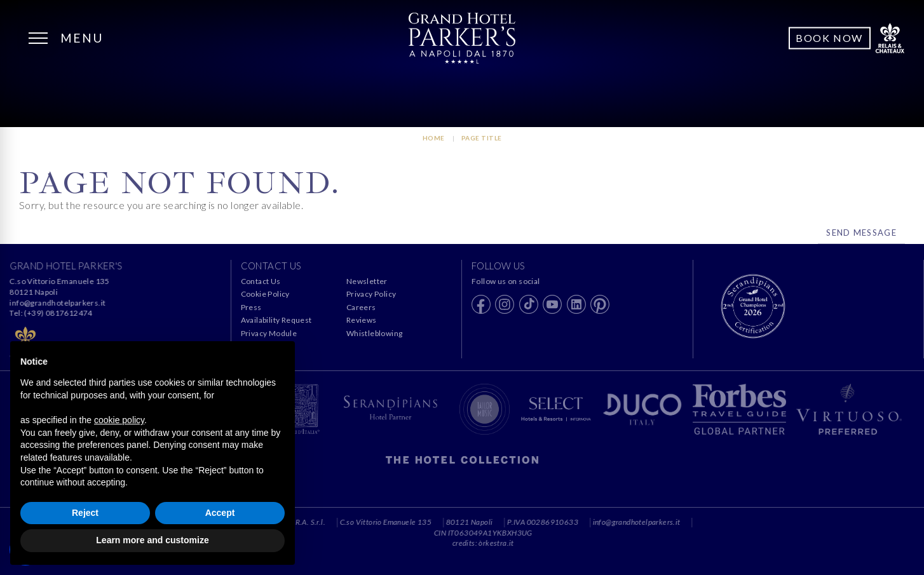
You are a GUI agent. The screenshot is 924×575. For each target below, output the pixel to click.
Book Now (829, 38)
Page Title (482, 138)
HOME (434, 138)
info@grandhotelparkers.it (58, 303)
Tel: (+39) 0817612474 (51, 313)
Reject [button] (85, 513)
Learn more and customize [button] (152, 540)
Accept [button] (220, 513)
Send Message (861, 233)
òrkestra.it (532, 543)
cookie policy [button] (119, 420)
